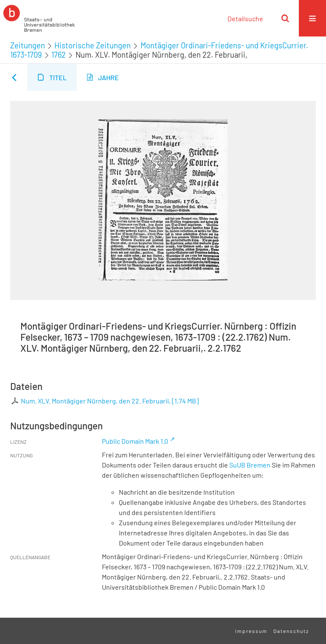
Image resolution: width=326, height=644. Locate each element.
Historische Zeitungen (93, 45)
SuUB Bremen (250, 465)
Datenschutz (291, 631)
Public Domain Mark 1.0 (135, 441)
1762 (59, 55)
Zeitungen (28, 45)
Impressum (251, 631)
